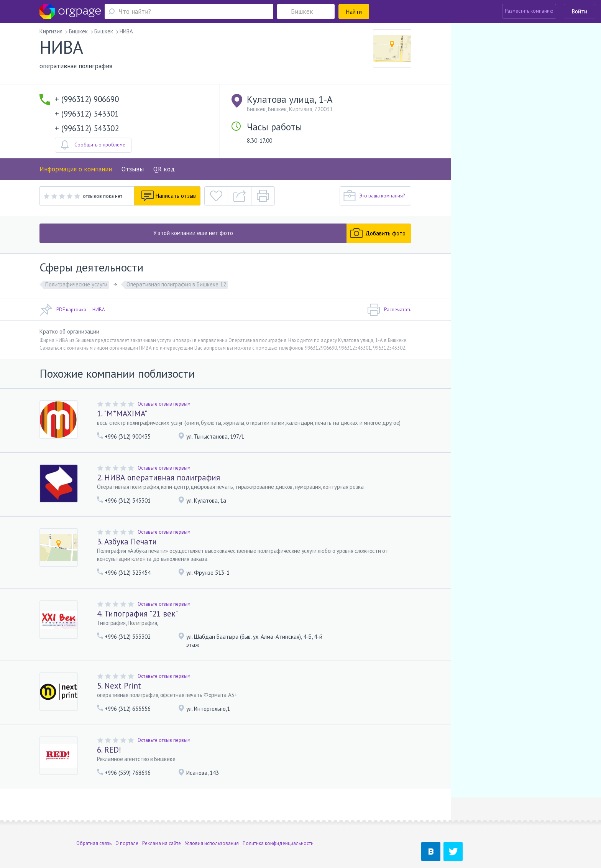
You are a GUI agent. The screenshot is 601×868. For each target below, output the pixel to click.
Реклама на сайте (162, 819)
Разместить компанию (529, 11)
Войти (580, 11)
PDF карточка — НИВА (72, 310)
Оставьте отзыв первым (164, 404)
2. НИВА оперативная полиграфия (158, 478)
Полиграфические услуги (76, 284)
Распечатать (389, 310)
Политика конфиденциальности (278, 819)
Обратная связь (94, 819)
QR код (164, 169)
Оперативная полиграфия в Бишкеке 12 (176, 284)
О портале (127, 819)
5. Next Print (119, 686)
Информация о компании (76, 169)
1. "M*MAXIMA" (122, 413)
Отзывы (133, 169)
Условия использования (212, 819)
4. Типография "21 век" (137, 614)
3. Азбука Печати (127, 542)
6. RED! (109, 750)
